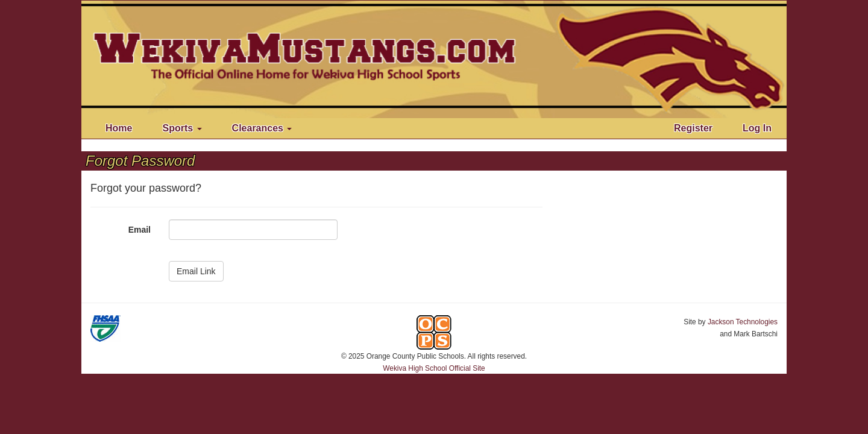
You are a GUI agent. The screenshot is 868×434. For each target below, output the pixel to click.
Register (693, 128)
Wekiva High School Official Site (434, 368)
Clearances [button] (262, 128)
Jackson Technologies (743, 322)
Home (119, 128)
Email (140, 230)
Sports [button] (182, 128)
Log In (757, 128)
